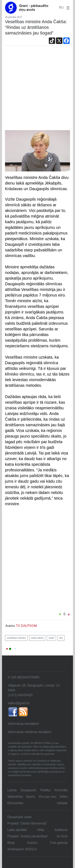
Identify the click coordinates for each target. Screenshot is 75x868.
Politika (45, 790)
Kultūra (32, 843)
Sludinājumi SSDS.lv (22, 849)
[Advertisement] (37, 90)
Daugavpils (28, 790)
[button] (67, 8)
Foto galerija (59, 843)
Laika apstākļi (17, 830)
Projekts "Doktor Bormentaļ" (27, 823)
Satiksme (61, 830)
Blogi (11, 843)
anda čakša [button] (37, 638)
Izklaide (62, 803)
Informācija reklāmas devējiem (30, 732)
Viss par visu (47, 797)
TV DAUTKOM (26, 626)
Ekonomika (15, 803)
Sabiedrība (15, 797)
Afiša (41, 830)
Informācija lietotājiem (23, 724)
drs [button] (61, 638)
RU (61, 8)
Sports (31, 797)
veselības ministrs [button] (16, 638)
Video (63, 797)
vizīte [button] (51, 638)
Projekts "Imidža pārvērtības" (28, 836)
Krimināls (61, 790)
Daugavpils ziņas (19, 817)
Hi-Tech (62, 836)
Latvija (12, 790)
